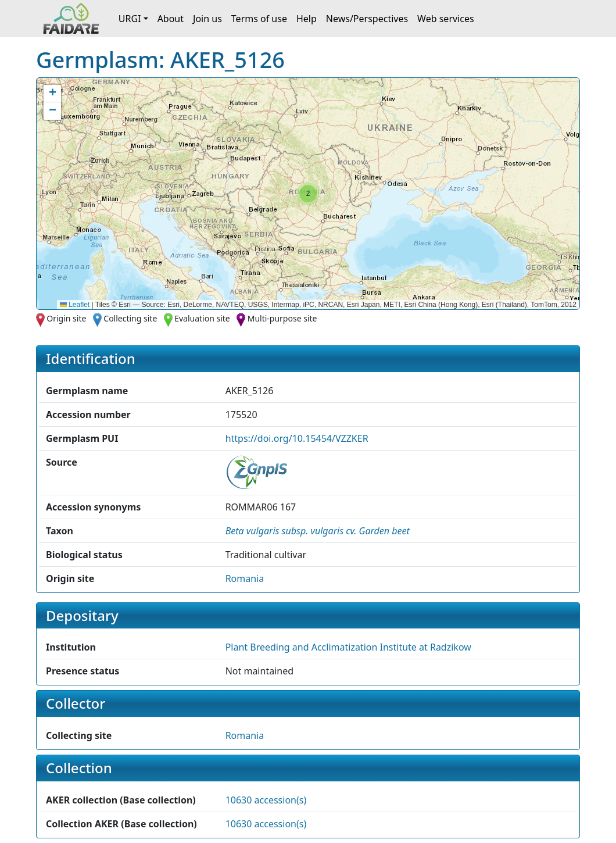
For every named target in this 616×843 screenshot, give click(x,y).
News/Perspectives (367, 19)
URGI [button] (130, 19)
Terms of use (259, 19)
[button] (308, 194)
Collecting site (130, 318)
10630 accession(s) (266, 800)
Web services (446, 19)
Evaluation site (202, 318)
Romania (245, 578)
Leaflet (75, 305)
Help (307, 19)
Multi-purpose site (282, 318)
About (171, 19)
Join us (207, 19)
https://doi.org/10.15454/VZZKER (297, 438)
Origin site (66, 318)
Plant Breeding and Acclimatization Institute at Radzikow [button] (348, 647)
